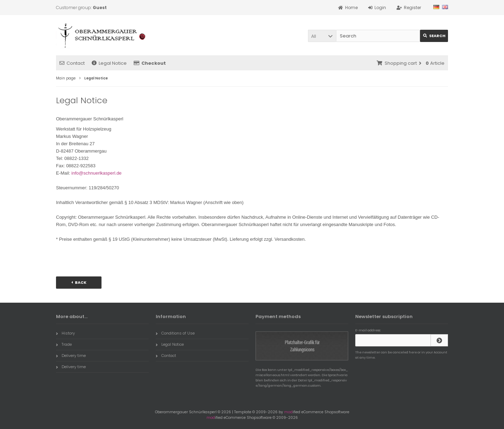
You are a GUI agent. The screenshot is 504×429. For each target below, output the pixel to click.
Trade (64, 344)
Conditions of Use (175, 333)
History (65, 333)
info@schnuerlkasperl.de (96, 173)
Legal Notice (109, 63)
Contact (72, 63)
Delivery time (71, 356)
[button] (322, 36)
